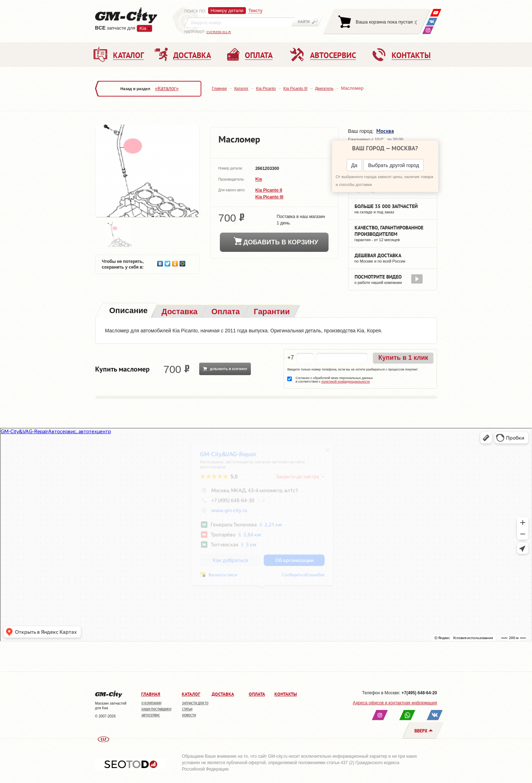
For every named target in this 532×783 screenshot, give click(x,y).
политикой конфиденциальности (346, 382)
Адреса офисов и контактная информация (395, 703)
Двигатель (324, 88)
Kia (143, 28)
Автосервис (151, 715)
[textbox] (240, 22)
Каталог (241, 88)
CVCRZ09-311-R (219, 32)
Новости (189, 715)
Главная (219, 88)
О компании (151, 703)
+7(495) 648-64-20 (419, 693)
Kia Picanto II (268, 190)
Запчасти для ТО (195, 703)
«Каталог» (167, 88)
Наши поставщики (156, 709)
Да (354, 165)
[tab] (128, 311)
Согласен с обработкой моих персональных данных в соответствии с (334, 380)
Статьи (187, 709)
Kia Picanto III (295, 88)
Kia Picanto (266, 88)
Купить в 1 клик (403, 358)
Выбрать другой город (394, 165)
